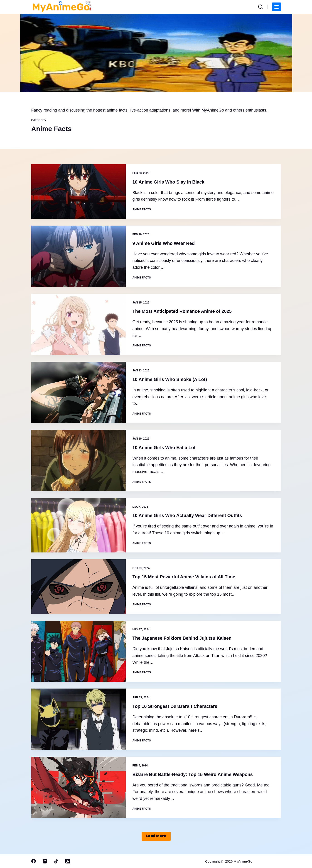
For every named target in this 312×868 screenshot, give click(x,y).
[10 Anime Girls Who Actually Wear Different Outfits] (79, 525)
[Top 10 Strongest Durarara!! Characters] (79, 719)
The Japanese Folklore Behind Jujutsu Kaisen (182, 638)
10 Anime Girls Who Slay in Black (168, 182)
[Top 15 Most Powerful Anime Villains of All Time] (79, 587)
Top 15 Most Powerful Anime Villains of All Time (184, 577)
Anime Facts (142, 209)
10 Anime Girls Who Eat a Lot (164, 448)
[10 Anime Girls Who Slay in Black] (79, 192)
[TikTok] (56, 861)
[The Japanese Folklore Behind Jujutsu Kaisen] (79, 651)
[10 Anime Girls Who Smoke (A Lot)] (79, 392)
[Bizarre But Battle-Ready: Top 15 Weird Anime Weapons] (79, 787)
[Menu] (276, 7)
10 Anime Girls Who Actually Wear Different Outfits (187, 515)
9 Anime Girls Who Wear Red (164, 243)
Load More (156, 836)
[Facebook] (34, 861)
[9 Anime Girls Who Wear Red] (79, 256)
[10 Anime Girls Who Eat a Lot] (79, 460)
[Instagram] (45, 861)
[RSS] (68, 861)
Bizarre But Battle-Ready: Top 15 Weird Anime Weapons (193, 774)
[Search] (260, 7)
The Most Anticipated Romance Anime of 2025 (182, 311)
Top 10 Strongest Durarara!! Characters (175, 706)
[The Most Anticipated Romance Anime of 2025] (79, 324)
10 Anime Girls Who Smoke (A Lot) (170, 379)
